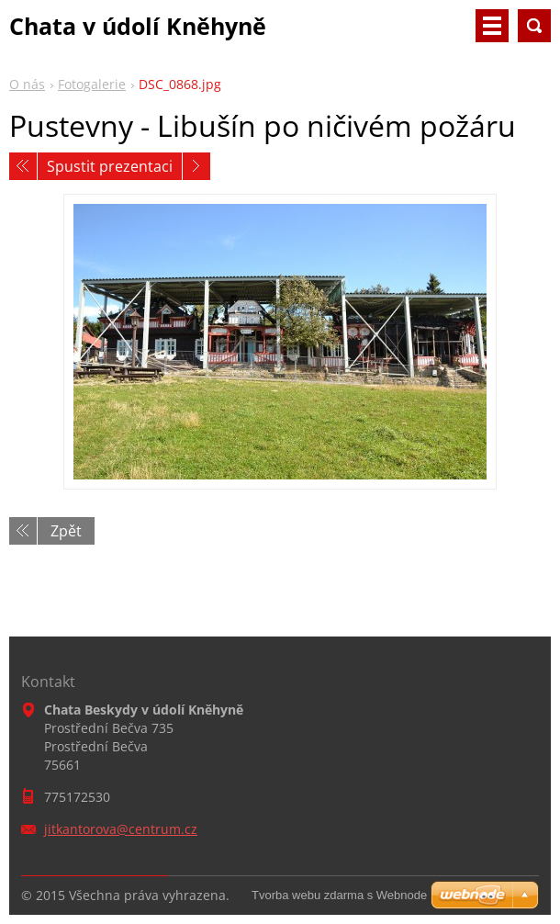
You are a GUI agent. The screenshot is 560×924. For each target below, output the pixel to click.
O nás (27, 84)
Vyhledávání (534, 26)
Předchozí (23, 166)
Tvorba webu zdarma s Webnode (339, 895)
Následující (196, 166)
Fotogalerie (92, 84)
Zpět (66, 531)
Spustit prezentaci (110, 166)
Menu (492, 26)
